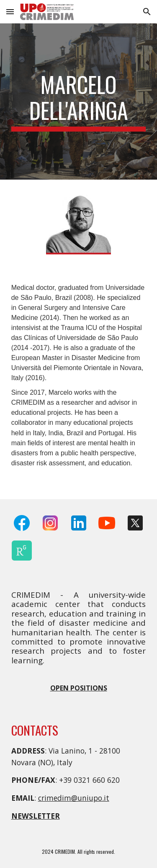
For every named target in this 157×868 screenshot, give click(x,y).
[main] (79, 102)
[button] (10, 11)
